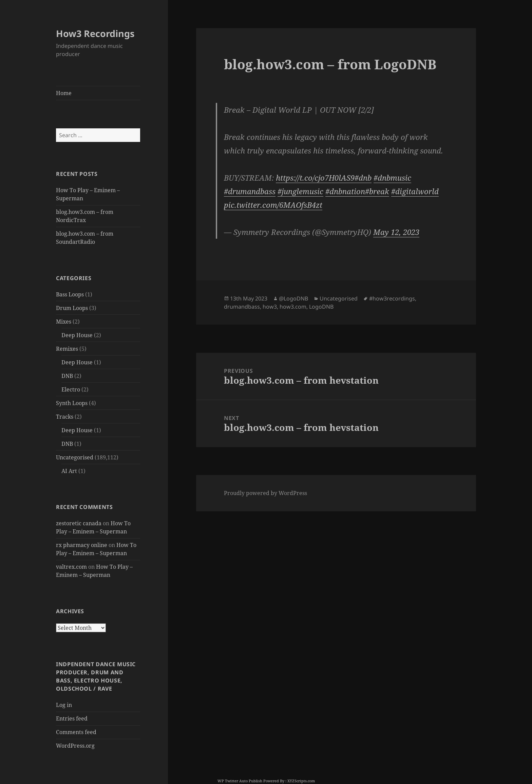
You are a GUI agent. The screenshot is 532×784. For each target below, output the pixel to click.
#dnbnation (345, 191)
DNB (67, 376)
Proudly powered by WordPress (265, 493)
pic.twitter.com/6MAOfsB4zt (273, 205)
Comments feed (76, 732)
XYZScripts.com (301, 781)
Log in (64, 705)
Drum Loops (72, 308)
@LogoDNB (293, 298)
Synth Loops (72, 403)
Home (64, 93)
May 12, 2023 (396, 232)
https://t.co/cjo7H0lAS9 (315, 178)
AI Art (69, 471)
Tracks (65, 417)
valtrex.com (71, 567)
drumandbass (242, 307)
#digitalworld (415, 191)
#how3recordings (392, 298)
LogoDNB (321, 307)
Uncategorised (75, 457)
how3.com (293, 307)
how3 (270, 307)
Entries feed (72, 718)
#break (377, 191)
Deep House (77, 335)
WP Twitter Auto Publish (240, 781)
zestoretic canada (79, 523)
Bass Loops (70, 294)
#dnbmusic (392, 178)
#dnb (363, 178)
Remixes (67, 349)
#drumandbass (250, 191)
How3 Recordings (95, 33)
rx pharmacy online (82, 545)
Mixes (64, 322)
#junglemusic (300, 191)
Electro (71, 389)
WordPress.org (75, 746)
